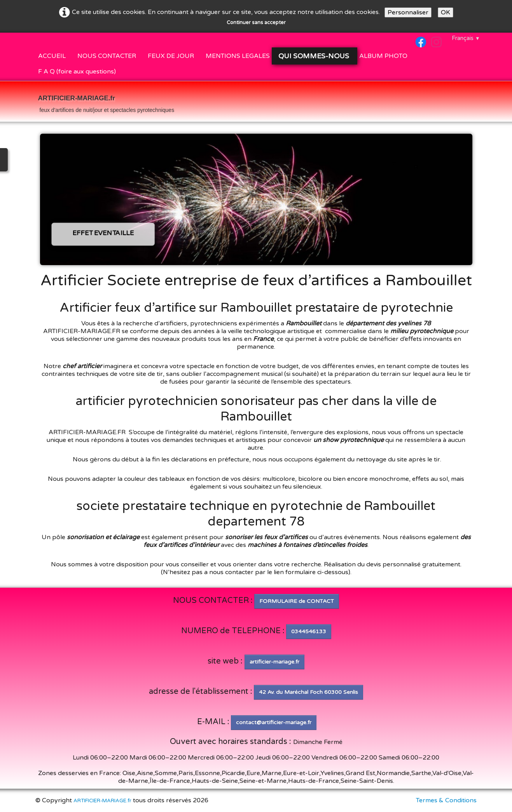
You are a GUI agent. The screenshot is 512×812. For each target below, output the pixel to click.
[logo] (106, 102)
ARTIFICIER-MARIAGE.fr (102, 801)
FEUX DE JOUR (171, 56)
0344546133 (309, 631)
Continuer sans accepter (256, 23)
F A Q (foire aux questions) (77, 72)
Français (466, 38)
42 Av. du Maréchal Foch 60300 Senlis (308, 692)
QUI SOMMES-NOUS (314, 56)
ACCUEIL (52, 56)
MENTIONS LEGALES (238, 56)
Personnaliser (408, 12)
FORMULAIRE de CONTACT (297, 601)
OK (446, 12)
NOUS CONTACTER (107, 56)
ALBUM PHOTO (383, 56)
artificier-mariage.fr (274, 662)
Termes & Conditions (446, 800)
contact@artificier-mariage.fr (274, 722)
